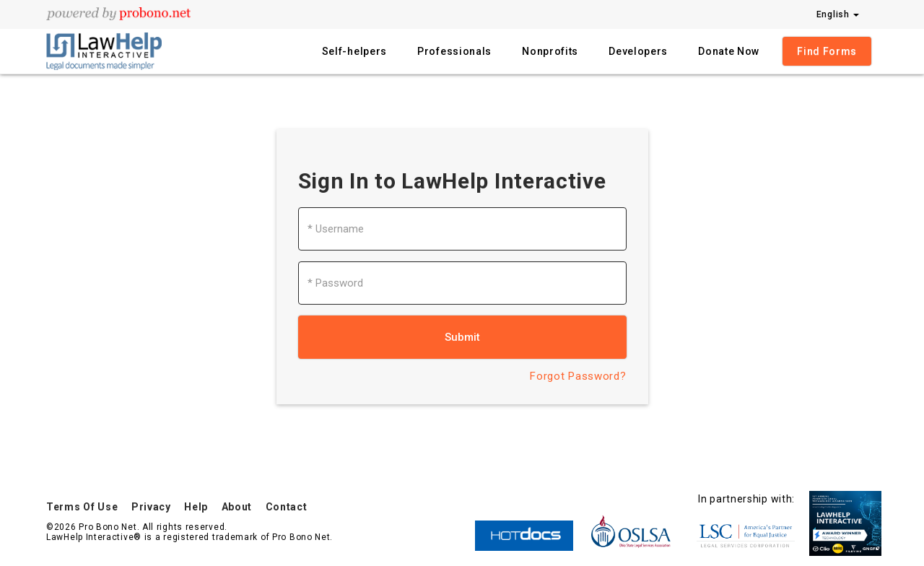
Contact (287, 507)
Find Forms (827, 51)
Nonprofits (550, 51)
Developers (638, 51)
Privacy (151, 507)
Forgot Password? (578, 376)
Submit (462, 337)
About (237, 507)
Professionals (454, 51)
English (838, 14)
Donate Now (729, 51)
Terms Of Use (82, 507)
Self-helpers (354, 51)
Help (196, 507)
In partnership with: (746, 499)
